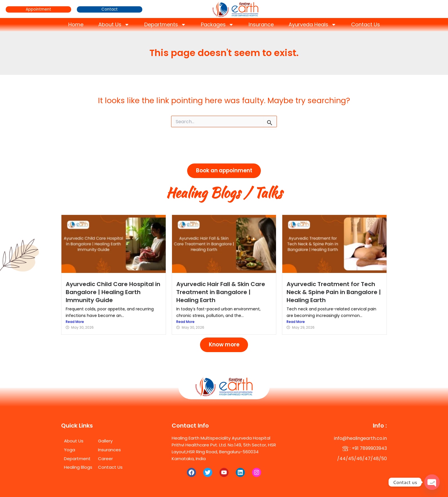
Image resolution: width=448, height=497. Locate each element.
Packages (217, 25)
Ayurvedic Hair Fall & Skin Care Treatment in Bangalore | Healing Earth (223, 289)
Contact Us (366, 24)
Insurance (261, 24)
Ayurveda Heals (312, 25)
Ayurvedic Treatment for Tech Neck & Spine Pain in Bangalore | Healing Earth (334, 289)
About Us (114, 25)
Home (76, 24)
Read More (75, 319)
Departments (165, 25)
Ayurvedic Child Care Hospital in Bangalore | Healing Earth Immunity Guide (112, 289)
